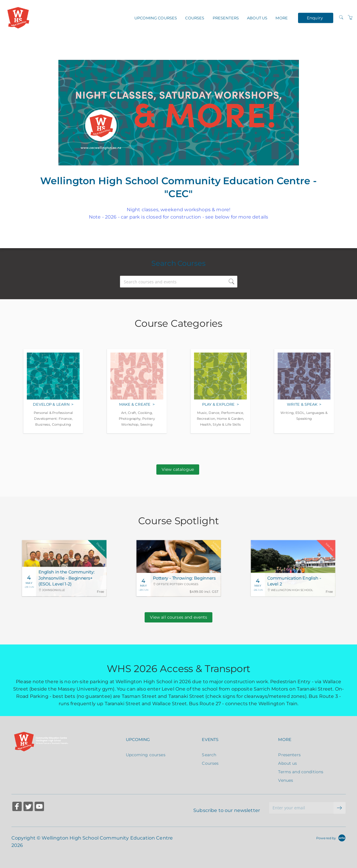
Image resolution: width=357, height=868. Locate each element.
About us (257, 18)
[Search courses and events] (179, 282)
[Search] (341, 18)
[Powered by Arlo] (331, 838)
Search (209, 755)
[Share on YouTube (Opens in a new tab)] (39, 807)
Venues (286, 780)
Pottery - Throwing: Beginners (184, 578)
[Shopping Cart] (350, 18)
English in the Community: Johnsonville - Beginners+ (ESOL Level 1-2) (66, 578)
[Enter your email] (301, 808)
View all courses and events (179, 617)
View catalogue (178, 469)
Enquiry (315, 18)
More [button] (282, 18)
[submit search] (231, 282)
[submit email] (340, 808)
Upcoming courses (156, 18)
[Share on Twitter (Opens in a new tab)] (28, 807)
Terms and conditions (301, 772)
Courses (195, 18)
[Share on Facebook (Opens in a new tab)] (17, 807)
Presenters (226, 18)
